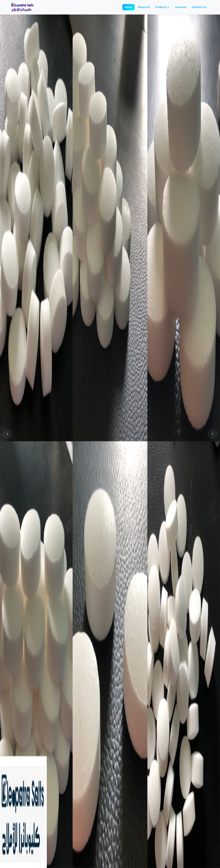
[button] (8, 434)
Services (181, 7)
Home (129, 7)
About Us (144, 7)
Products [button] (162, 7)
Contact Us (199, 7)
